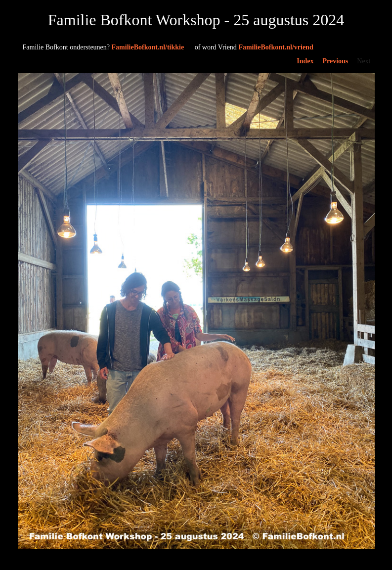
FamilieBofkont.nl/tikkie (104, 47)
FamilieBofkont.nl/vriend (253, 47)
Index (305, 61)
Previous (335, 61)
